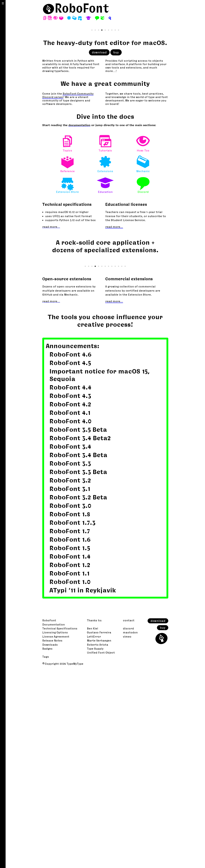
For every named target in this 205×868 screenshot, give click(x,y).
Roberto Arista (98, 842)
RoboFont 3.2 (70, 678)
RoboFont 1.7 (70, 729)
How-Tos (143, 241)
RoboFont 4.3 (70, 594)
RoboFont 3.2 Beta (78, 695)
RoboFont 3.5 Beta (78, 627)
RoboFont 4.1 (70, 610)
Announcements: (73, 544)
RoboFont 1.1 (69, 771)
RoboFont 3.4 (70, 644)
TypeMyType (75, 862)
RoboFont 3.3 (70, 661)
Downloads (50, 842)
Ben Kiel (93, 826)
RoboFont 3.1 (70, 687)
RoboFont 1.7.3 (72, 720)
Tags (46, 855)
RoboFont (49, 818)
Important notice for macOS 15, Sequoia (100, 573)
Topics (67, 241)
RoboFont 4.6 (70, 552)
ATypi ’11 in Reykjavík (83, 788)
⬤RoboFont (76, 8)
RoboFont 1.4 (70, 754)
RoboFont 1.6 (70, 737)
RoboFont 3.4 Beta (78, 653)
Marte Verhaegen (99, 838)
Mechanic (143, 261)
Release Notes (52, 838)
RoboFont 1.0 (70, 780)
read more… (51, 326)
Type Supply (95, 846)
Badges (47, 846)
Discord (143, 282)
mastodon (130, 830)
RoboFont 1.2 (70, 763)
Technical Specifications (60, 826)
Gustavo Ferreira (99, 830)
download (99, 151)
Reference (67, 261)
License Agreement (56, 834)
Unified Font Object (101, 850)
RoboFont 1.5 (70, 746)
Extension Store (67, 282)
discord (128, 826)
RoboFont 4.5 (70, 561)
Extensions (105, 261)
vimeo (127, 834)
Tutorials (105, 241)
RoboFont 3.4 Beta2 (80, 636)
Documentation (54, 822)
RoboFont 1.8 (70, 712)
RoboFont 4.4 (70, 585)
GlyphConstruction (87, 457)
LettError (94, 834)
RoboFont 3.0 (70, 703)
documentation (79, 224)
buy (116, 151)
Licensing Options (55, 830)
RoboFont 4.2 (70, 602)
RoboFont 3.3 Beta (78, 670)
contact (129, 818)
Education (105, 282)
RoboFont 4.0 (70, 619)
